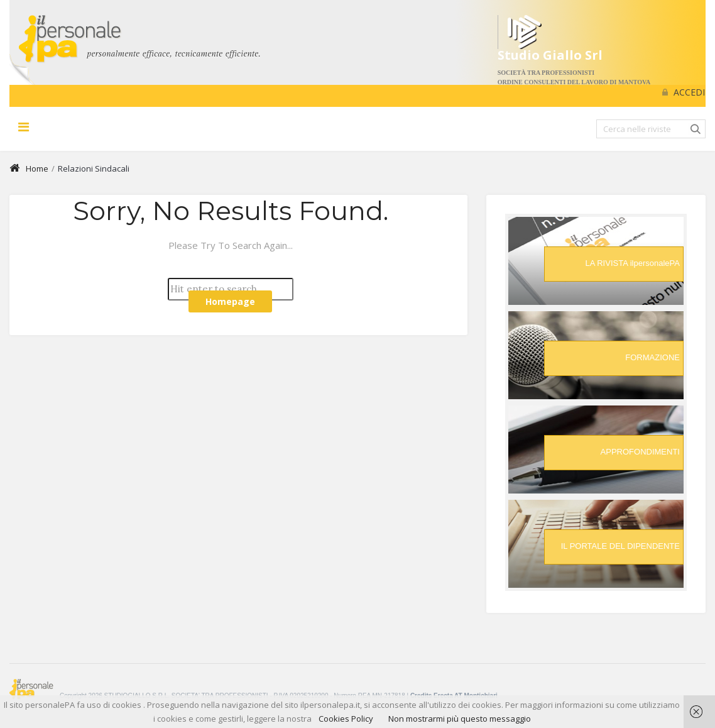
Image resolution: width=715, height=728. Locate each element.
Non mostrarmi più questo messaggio (460, 719)
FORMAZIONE (652, 357)
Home (29, 168)
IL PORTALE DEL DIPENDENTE (620, 546)
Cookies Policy (346, 719)
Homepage (230, 301)
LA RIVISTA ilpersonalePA (632, 263)
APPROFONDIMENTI (640, 452)
